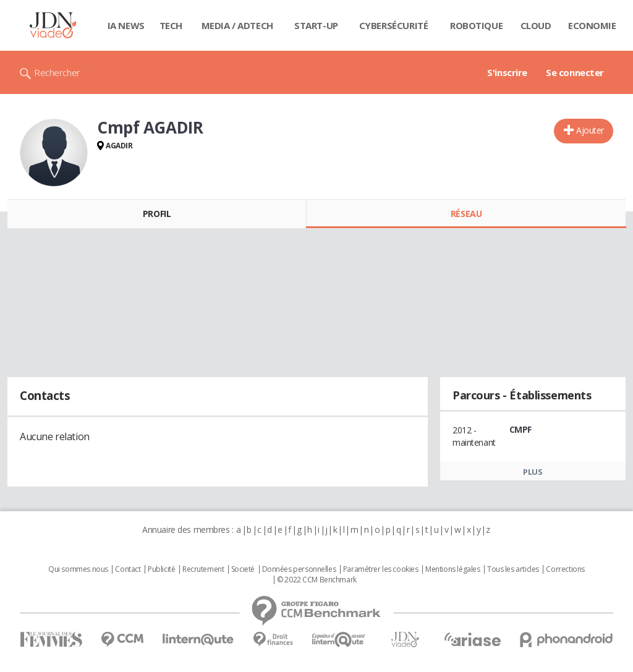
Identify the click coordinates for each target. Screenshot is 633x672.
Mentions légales (452, 569)
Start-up (316, 25)
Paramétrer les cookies (381, 569)
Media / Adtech (237, 25)
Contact (128, 569)
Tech (171, 25)
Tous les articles (513, 569)
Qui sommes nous (78, 569)
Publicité (161, 569)
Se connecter (575, 72)
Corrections (565, 569)
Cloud (536, 25)
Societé (243, 569)
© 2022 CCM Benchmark (317, 580)
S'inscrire (507, 72)
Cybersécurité (394, 25)
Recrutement (203, 569)
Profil (157, 214)
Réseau (466, 214)
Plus (533, 472)
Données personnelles (299, 569)
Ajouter (590, 130)
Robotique (476, 25)
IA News (126, 25)
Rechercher (57, 72)
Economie (592, 25)
